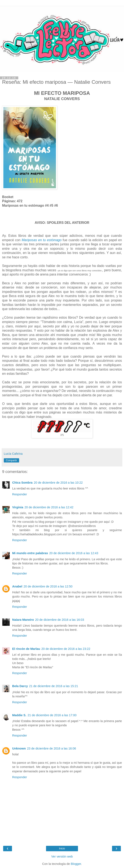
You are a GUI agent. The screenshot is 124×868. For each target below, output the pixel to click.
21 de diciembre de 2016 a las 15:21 (53, 686)
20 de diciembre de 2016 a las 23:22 (66, 649)
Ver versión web (62, 856)
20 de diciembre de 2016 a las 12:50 (48, 586)
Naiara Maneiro (23, 620)
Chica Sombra (22, 483)
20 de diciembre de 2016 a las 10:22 (58, 483)
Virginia (18, 507)
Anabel (17, 586)
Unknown (19, 748)
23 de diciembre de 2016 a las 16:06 (52, 748)
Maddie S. (19, 715)
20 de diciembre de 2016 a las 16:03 (60, 620)
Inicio (62, 849)
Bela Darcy (20, 686)
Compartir (11, 460)
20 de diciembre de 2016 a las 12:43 (74, 553)
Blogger (76, 864)
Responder (20, 494)
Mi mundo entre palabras (30, 553)
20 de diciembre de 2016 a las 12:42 (49, 507)
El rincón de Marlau (26, 649)
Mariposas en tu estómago (42, 240)
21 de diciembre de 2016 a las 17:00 (52, 715)
